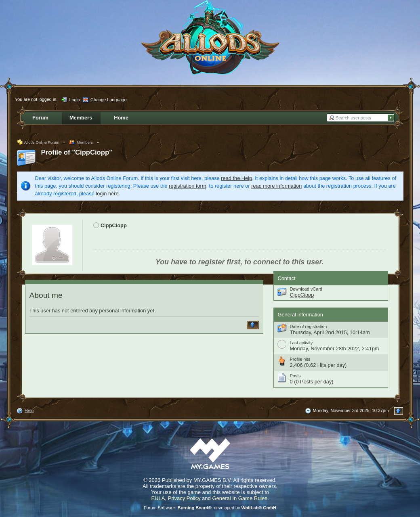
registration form (187, 186)
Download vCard (306, 289)
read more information (276, 186)
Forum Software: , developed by (210, 508)
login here (107, 194)
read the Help (236, 178)
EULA (158, 498)
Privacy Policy (184, 498)
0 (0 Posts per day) (312, 382)
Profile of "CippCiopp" (77, 152)
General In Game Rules (240, 498)
